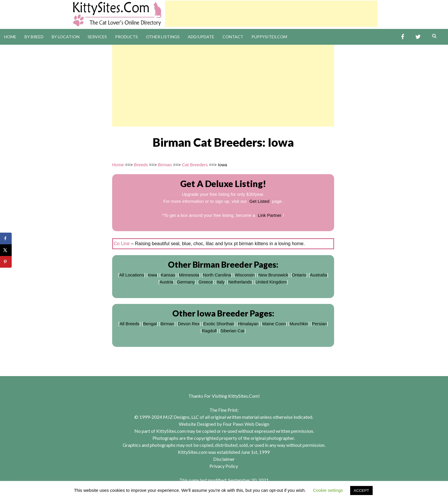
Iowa (152, 275)
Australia (318, 275)
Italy (220, 282)
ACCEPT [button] (361, 491)
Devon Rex (189, 324)
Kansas (168, 275)
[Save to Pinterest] (6, 262)
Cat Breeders (195, 165)
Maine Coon (274, 324)
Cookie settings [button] (328, 490)
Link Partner (270, 215)
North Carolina (217, 275)
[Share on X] (6, 250)
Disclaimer (224, 459)
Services (97, 37)
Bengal (150, 324)
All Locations (132, 275)
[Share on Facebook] (6, 238)
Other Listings (163, 37)
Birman (165, 165)
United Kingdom (271, 282)
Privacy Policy (224, 466)
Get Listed (259, 201)
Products (126, 37)
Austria (166, 282)
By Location (66, 37)
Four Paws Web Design (246, 424)
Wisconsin (245, 275)
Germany (186, 282)
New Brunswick (274, 275)
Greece (206, 282)
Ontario (299, 275)
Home (10, 37)
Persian (319, 324)
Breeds (141, 165)
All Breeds (129, 324)
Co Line (122, 244)
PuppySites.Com (269, 37)
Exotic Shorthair (219, 324)
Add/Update (201, 37)
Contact (233, 37)
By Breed (34, 37)
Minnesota (189, 275)
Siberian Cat (232, 331)
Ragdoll (209, 331)
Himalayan (248, 324)
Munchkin (299, 324)
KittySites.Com (243, 396)
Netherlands (240, 282)
